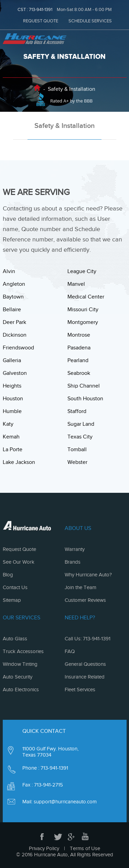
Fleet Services (80, 690)
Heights (12, 386)
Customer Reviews (85, 600)
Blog (8, 575)
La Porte (13, 449)
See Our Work (19, 562)
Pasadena (79, 348)
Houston (13, 399)
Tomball (77, 449)
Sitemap (12, 600)
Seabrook (79, 373)
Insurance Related (85, 677)
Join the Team (80, 587)
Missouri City (83, 310)
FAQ (70, 651)
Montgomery (83, 322)
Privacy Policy (44, 848)
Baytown (13, 297)
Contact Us (15, 587)
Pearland (78, 360)
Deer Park (14, 322)
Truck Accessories (23, 651)
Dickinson (15, 335)
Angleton (14, 284)
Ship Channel (84, 386)
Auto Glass (15, 639)
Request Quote (19, 549)
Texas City (80, 437)
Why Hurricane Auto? (88, 575)
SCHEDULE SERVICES (90, 21)
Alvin (9, 271)
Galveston (15, 373)
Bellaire (12, 310)
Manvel (76, 284)
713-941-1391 (41, 9)
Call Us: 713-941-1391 (88, 639)
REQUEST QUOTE (41, 21)
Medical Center (86, 297)
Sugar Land (81, 424)
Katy (8, 424)
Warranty (75, 549)
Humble (12, 411)
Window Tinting (20, 664)
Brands (73, 562)
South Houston (85, 399)
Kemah (11, 437)
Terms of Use (85, 848)
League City (82, 271)
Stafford (77, 411)
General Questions (85, 664)
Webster (77, 462)
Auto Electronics (21, 690)
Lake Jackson (19, 462)
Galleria (12, 360)
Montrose (79, 335)
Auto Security (18, 677)
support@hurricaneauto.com (65, 802)
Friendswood (18, 348)
